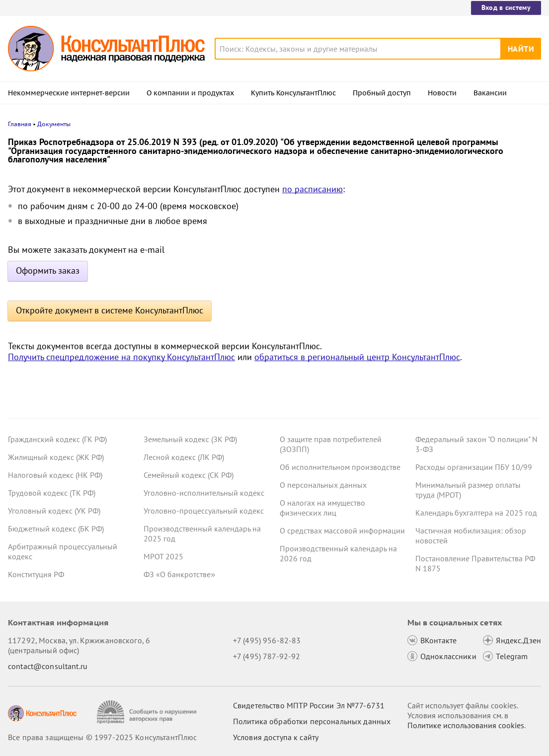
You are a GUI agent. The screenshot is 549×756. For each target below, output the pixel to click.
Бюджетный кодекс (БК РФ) (56, 529)
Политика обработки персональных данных (312, 721)
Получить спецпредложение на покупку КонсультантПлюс (121, 357)
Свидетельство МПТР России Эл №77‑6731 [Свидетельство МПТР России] (309, 705)
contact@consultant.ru (48, 666)
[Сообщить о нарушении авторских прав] (148, 712)
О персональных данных (323, 485)
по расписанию (313, 189)
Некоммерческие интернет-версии (69, 93)
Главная (20, 124)
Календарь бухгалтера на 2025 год (476, 513)
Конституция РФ (36, 574)
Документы (54, 124)
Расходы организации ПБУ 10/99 (474, 467)
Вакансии (490, 93)
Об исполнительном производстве (340, 467)
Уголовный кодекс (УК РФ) (54, 511)
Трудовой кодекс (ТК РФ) (52, 493)
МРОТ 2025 (163, 556)
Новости (442, 93)
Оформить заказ (48, 270)
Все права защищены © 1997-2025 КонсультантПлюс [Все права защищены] (102, 737)
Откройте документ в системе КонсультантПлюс (110, 310)
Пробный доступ (382, 93)
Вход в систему (506, 7)
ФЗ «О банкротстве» (179, 574)
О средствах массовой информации (342, 530)
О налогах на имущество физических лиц (322, 508)
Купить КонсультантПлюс (293, 93)
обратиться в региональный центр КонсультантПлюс (357, 357)
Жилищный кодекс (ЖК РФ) (56, 457)
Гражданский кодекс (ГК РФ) (57, 439)
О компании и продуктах (190, 93)
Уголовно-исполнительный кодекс (204, 493)
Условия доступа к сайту (276, 737)
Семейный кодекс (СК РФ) (189, 475)
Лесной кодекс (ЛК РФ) (184, 457)
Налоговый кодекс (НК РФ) (55, 475)
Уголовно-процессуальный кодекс (204, 511)
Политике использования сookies (466, 725)
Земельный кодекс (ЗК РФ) (190, 439)
